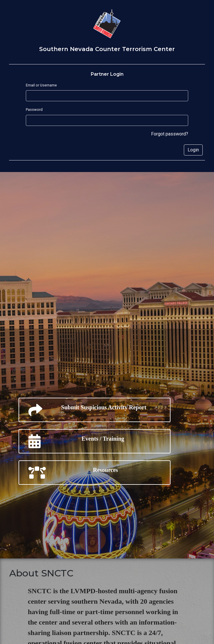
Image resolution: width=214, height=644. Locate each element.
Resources (73, 473)
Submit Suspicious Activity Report (87, 410)
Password (34, 110)
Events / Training (76, 441)
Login (193, 150)
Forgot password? (170, 134)
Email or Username (41, 85)
